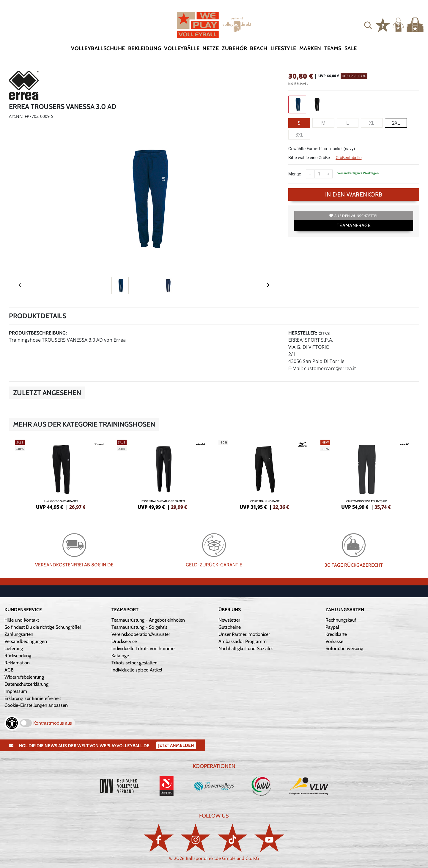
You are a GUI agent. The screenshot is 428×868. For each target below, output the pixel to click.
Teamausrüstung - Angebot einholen (148, 620)
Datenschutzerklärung (26, 684)
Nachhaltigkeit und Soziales (246, 648)
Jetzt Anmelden (176, 745)
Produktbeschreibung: (38, 333)
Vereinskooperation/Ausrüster (141, 634)
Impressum (16, 691)
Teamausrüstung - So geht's (139, 627)
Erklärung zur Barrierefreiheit (33, 698)
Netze (211, 48)
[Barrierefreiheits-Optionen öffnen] (12, 723)
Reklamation (17, 663)
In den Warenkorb (354, 194)
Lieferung (14, 648)
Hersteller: (303, 333)
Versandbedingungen (26, 641)
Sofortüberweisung (344, 648)
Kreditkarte (336, 634)
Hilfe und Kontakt (22, 620)
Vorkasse (334, 641)
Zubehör (234, 48)
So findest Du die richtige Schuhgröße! (43, 627)
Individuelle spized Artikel (137, 670)
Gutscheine (230, 627)
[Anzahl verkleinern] (310, 174)
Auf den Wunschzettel (354, 216)
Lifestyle (283, 48)
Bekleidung (145, 48)
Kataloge (120, 656)
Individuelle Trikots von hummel (144, 648)
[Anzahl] (319, 174)
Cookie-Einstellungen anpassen (36, 705)
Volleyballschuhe (98, 48)
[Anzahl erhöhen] (328, 174)
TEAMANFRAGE (354, 225)
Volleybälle (182, 48)
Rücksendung (18, 656)
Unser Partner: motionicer (244, 634)
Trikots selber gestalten (134, 663)
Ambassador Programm (243, 641)
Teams (333, 48)
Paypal (332, 627)
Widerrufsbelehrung (24, 677)
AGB (9, 670)
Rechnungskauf (341, 620)
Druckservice (124, 641)
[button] (368, 25)
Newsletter (229, 620)
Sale (351, 48)
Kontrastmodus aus (53, 723)
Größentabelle (348, 158)
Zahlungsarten (19, 634)
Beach (259, 48)
